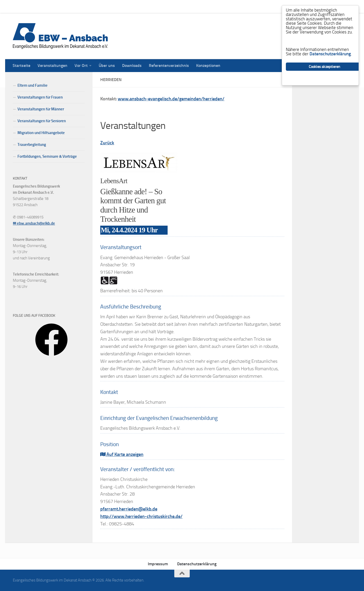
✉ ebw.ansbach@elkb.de (34, 223)
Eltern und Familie (33, 85)
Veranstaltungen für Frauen (40, 97)
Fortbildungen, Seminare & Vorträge (47, 156)
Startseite (18, 6)
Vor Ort (77, 6)
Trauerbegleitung (32, 145)
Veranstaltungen (49, 6)
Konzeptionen (204, 6)
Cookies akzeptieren (325, 67)
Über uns (103, 6)
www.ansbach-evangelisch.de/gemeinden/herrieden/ (171, 99)
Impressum (158, 564)
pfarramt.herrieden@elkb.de (129, 509)
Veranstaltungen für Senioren (42, 121)
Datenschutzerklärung (197, 564)
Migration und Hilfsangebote (41, 133)
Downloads (128, 6)
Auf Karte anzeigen (122, 454)
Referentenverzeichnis (165, 6)
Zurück (107, 143)
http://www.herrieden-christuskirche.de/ (141, 516)
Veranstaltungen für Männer (41, 109)
